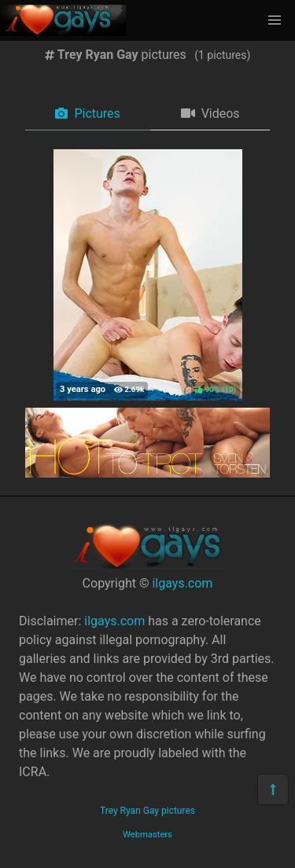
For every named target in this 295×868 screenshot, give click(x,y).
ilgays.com (182, 583)
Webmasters (147, 835)
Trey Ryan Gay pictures (147, 811)
